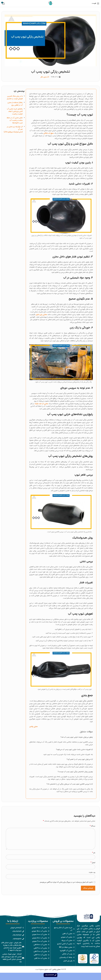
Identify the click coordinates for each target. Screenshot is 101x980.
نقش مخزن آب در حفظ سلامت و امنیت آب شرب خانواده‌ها (15, 120)
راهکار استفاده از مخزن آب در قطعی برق (15, 104)
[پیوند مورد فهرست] (63, 929)
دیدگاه (93, 826)
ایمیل (93, 862)
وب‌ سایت (92, 872)
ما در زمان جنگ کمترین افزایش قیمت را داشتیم (15, 97)
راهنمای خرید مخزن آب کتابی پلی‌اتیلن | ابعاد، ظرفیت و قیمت (15, 111)
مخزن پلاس (56, 969)
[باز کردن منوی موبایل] (96, 3)
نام (94, 853)
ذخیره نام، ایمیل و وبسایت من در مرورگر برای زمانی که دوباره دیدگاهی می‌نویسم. (66, 882)
